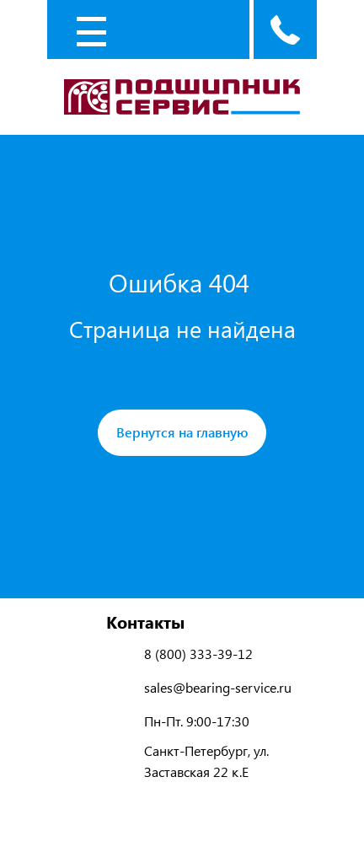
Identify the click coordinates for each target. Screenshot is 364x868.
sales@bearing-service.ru (218, 687)
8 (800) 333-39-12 (198, 654)
